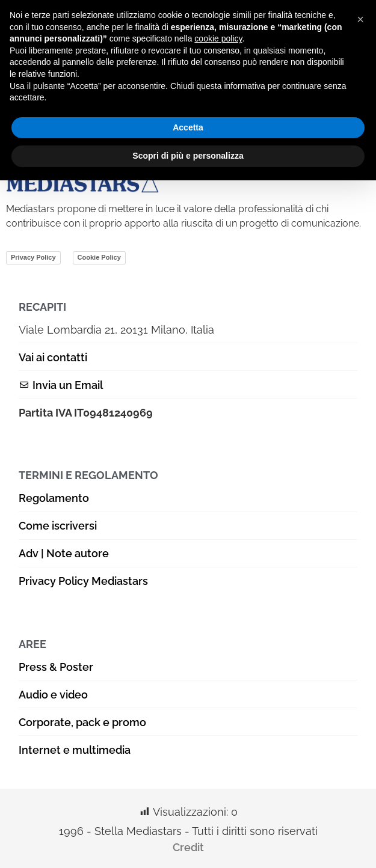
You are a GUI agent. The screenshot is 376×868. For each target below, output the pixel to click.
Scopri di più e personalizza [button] (188, 156)
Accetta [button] (188, 127)
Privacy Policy (33, 257)
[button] (360, 19)
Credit (188, 847)
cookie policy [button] (218, 38)
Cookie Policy (99, 257)
